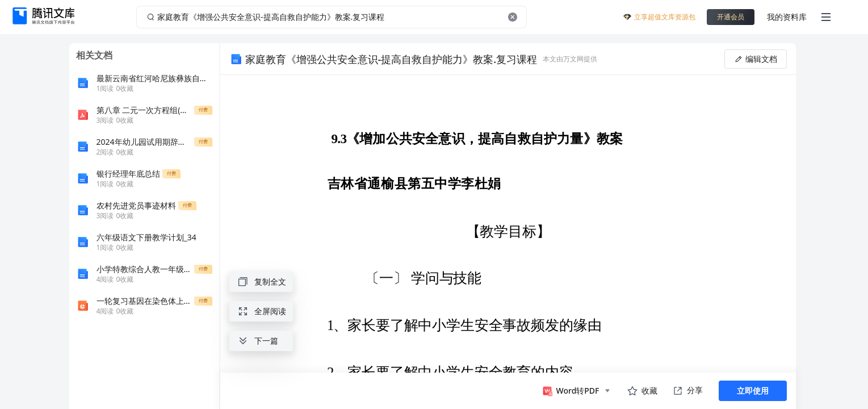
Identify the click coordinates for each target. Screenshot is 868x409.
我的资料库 (787, 17)
